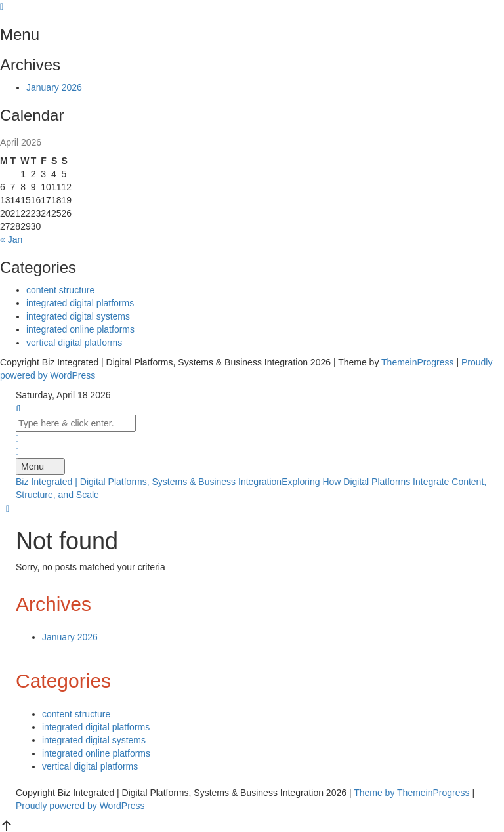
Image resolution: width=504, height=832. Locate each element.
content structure (60, 290)
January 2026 (54, 87)
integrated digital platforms (80, 303)
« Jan (11, 239)
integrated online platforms (80, 329)
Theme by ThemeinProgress (411, 793)
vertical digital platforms (74, 343)
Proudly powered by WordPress (80, 806)
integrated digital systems (78, 316)
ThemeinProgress (418, 362)
